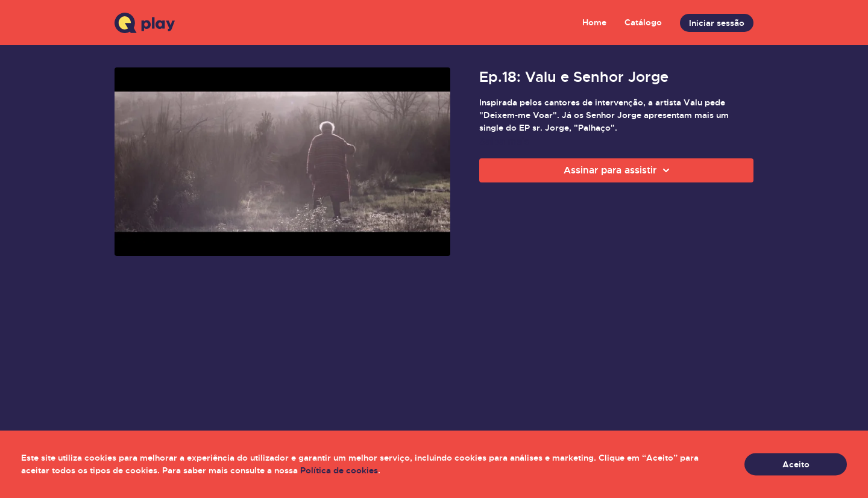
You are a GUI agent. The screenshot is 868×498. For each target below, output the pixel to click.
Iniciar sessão (717, 23)
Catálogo (643, 22)
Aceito (796, 464)
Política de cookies (339, 470)
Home (594, 22)
